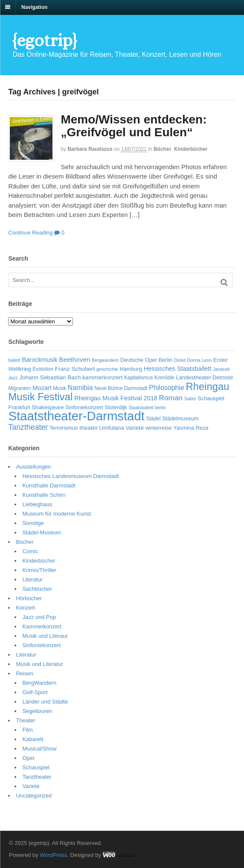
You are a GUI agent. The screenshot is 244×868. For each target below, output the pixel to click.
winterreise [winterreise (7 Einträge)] (159, 428)
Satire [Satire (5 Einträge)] (190, 399)
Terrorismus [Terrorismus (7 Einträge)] (64, 428)
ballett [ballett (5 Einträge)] (14, 360)
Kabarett (33, 739)
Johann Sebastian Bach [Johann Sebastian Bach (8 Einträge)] (50, 377)
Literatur (32, 579)
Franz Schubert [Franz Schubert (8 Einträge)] (75, 369)
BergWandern (39, 683)
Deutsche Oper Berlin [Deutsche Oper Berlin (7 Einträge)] (146, 360)
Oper (28, 758)
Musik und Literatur (39, 664)
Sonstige (33, 523)
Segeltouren (37, 711)
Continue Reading (30, 233)
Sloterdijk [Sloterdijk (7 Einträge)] (116, 407)
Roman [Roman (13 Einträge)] (171, 398)
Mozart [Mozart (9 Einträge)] (42, 388)
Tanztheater (37, 777)
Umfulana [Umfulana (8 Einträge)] (112, 428)
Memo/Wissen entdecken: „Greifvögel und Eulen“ (134, 126)
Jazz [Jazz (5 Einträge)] (13, 378)
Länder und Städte (45, 702)
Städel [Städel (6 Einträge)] (154, 419)
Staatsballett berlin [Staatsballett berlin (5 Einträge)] (147, 408)
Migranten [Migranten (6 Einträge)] (19, 388)
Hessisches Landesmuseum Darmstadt (70, 476)
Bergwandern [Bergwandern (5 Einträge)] (105, 360)
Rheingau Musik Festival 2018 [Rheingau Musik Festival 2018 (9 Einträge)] (116, 398)
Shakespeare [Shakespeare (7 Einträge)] (48, 407)
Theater (25, 720)
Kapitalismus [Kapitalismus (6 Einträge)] (139, 378)
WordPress (53, 855)
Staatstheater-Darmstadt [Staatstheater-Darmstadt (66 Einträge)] (76, 416)
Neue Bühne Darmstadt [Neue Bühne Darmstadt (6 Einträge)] (121, 388)
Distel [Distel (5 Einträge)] (180, 360)
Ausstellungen (33, 467)
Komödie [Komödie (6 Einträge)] (164, 378)
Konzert (25, 608)
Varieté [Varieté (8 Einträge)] (135, 428)
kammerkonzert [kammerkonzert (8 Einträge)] (102, 377)
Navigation (34, 7)
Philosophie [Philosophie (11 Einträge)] (167, 388)
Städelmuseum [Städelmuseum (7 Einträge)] (180, 418)
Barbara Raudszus (90, 149)
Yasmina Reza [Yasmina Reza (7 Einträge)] (191, 428)
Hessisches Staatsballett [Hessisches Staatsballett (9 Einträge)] (178, 369)
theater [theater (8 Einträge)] (89, 428)
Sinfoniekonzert (41, 645)
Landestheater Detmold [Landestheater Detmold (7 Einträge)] (205, 377)
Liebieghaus (37, 504)
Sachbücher (37, 589)
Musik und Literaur (45, 636)
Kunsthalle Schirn (44, 495)
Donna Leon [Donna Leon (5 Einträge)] (199, 360)
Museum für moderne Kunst (56, 514)
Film (28, 730)
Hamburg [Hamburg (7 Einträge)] (131, 369)
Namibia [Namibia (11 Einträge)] (80, 388)
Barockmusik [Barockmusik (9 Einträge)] (39, 360)
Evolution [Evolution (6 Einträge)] (43, 369)
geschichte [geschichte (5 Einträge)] (107, 369)
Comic (30, 551)
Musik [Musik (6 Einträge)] (60, 388)
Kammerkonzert (42, 626)
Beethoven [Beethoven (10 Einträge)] (74, 359)
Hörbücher (29, 598)
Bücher (162, 149)
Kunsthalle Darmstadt (49, 485)
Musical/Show (39, 749)
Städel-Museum (42, 532)
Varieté (31, 786)
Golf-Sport (35, 692)
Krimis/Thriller (39, 570)
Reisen (24, 673)
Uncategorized (34, 796)
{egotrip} (45, 40)
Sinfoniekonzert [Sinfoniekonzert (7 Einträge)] (84, 407)
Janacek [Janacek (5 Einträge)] (221, 369)
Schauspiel (36, 767)
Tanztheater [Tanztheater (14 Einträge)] (28, 427)
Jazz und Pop (39, 617)
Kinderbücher (191, 149)
